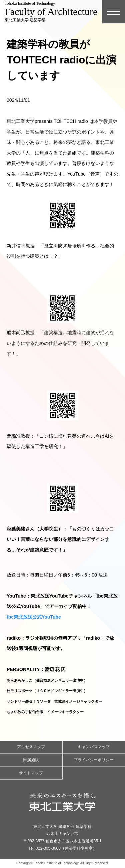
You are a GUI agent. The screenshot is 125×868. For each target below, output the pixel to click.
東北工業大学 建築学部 (51, 12)
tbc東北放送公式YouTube (34, 617)
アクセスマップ (31, 747)
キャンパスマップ (94, 747)
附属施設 (31, 760)
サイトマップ (31, 773)
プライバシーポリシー (94, 760)
